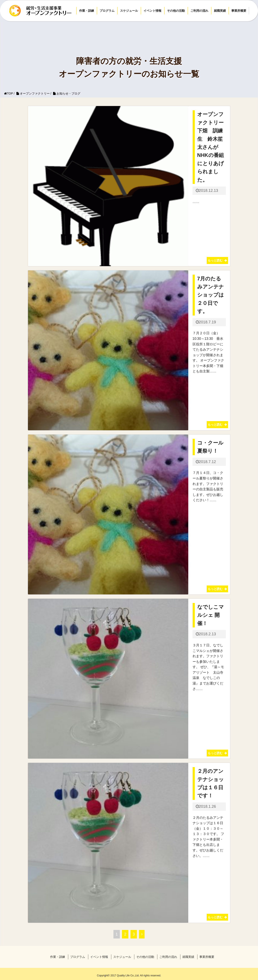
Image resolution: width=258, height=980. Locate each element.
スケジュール (129, 11)
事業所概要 (239, 11)
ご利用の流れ (199, 11)
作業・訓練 (87, 11)
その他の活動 (176, 11)
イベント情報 (152, 11)
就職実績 (220, 11)
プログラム (107, 11)
